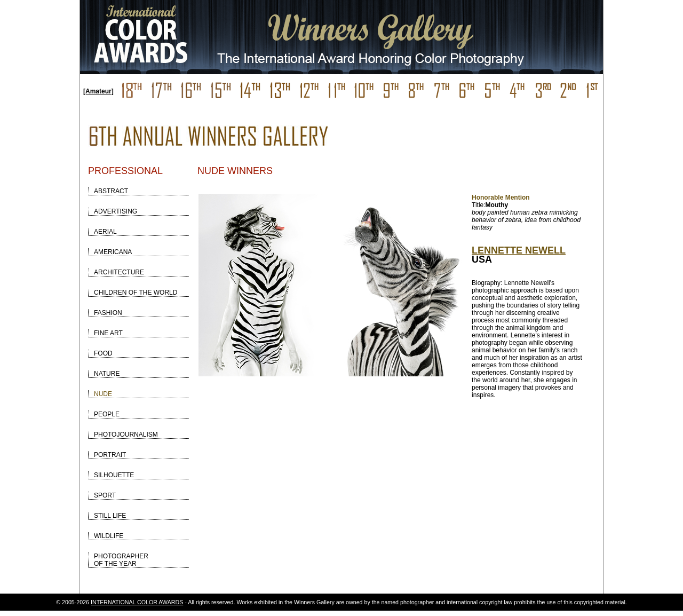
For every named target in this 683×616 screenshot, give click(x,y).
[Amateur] (98, 91)
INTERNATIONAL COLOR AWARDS (137, 602)
